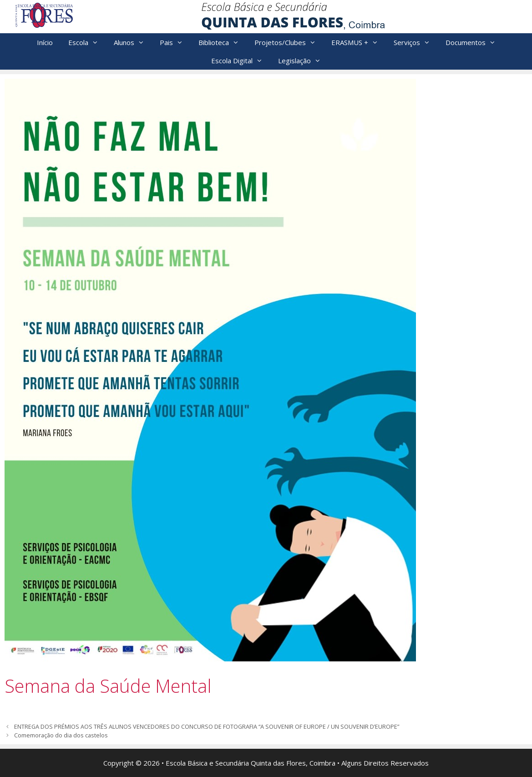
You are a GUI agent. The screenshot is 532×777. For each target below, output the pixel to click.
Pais (175, 42)
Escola (87, 42)
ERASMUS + (359, 42)
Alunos (133, 42)
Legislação (303, 61)
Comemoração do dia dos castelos (61, 735)
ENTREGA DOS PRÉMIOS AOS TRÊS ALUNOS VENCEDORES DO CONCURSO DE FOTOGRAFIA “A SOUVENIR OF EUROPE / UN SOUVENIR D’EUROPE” (207, 726)
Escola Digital (241, 61)
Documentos (474, 42)
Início (45, 42)
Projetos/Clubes (289, 42)
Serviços (416, 42)
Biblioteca (223, 42)
